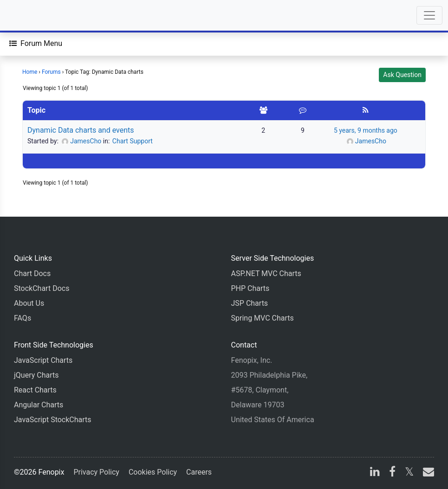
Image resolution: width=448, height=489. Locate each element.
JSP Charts (250, 303)
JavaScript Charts (43, 360)
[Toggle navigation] (429, 15)
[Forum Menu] (36, 44)
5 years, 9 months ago (366, 130)
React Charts (35, 390)
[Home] (33, 15)
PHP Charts (250, 288)
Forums (51, 72)
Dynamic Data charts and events (81, 130)
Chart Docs (32, 273)
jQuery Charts (36, 375)
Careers (199, 472)
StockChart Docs (42, 288)
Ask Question (402, 75)
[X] (409, 473)
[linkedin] (375, 473)
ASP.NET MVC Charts (266, 273)
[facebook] (392, 473)
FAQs (23, 318)
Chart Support (133, 141)
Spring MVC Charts (263, 318)
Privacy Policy (96, 472)
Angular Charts (39, 405)
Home (30, 72)
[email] (427, 473)
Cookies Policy (153, 472)
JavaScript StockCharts (53, 420)
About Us (29, 303)
